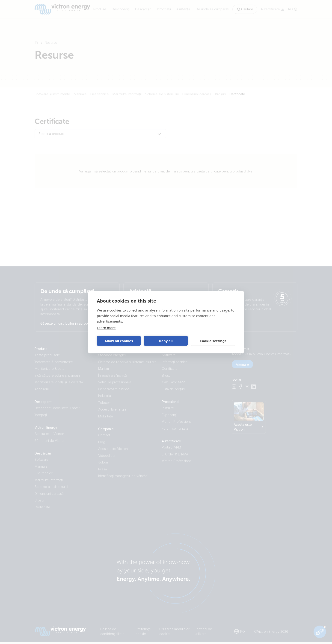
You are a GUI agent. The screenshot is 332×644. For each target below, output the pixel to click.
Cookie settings (213, 341)
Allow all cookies (119, 341)
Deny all (166, 341)
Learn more (106, 327)
